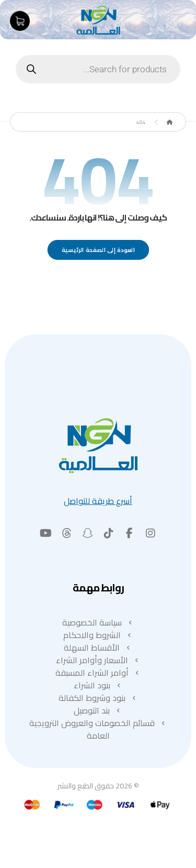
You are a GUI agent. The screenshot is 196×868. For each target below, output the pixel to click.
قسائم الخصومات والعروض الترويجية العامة (98, 729)
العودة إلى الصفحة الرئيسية (98, 250)
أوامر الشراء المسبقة (98, 673)
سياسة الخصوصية (98, 622)
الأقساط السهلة (98, 647)
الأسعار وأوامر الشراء (98, 660)
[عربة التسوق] (20, 20)
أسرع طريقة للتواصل (98, 501)
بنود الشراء (98, 685)
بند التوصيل (98, 710)
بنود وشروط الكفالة (98, 698)
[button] (151, 533)
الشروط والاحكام (98, 635)
